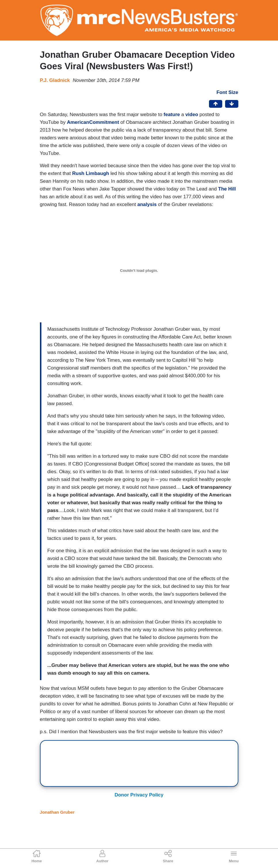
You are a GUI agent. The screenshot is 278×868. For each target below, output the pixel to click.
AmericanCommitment (93, 122)
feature (172, 114)
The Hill (227, 189)
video (192, 114)
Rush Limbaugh (91, 173)
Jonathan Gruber (57, 812)
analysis (147, 204)
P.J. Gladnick (55, 80)
